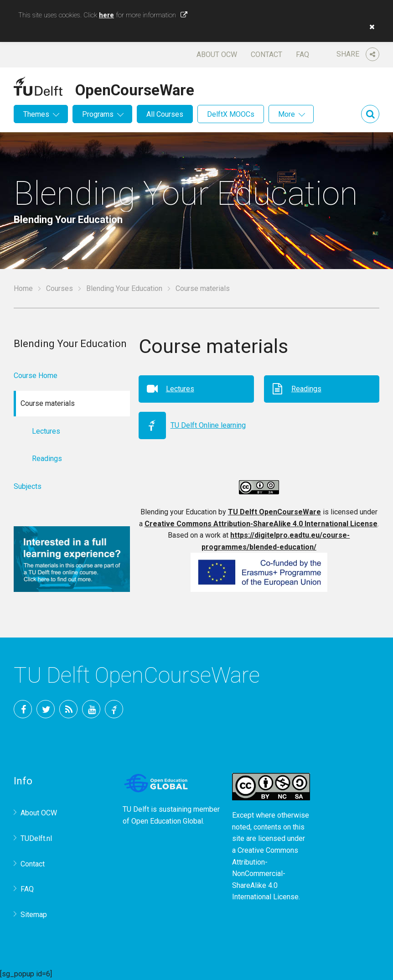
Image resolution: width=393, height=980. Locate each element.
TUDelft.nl (36, 838)
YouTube (91, 709)
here (106, 15)
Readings (306, 389)
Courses (59, 288)
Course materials (203, 288)
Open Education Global (167, 821)
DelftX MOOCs (231, 114)
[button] (370, 27)
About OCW (217, 54)
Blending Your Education (124, 288)
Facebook (23, 709)
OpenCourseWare (135, 88)
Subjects (28, 486)
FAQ (303, 54)
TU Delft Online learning (208, 425)
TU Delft (114, 709)
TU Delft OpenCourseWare (274, 512)
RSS (68, 709)
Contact (266, 54)
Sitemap (34, 915)
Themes (36, 114)
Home (23, 288)
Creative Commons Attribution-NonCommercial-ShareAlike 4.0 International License (265, 874)
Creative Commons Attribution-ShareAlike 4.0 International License (261, 524)
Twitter (46, 709)
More (287, 114)
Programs (98, 114)
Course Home (36, 376)
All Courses (165, 114)
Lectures (180, 389)
